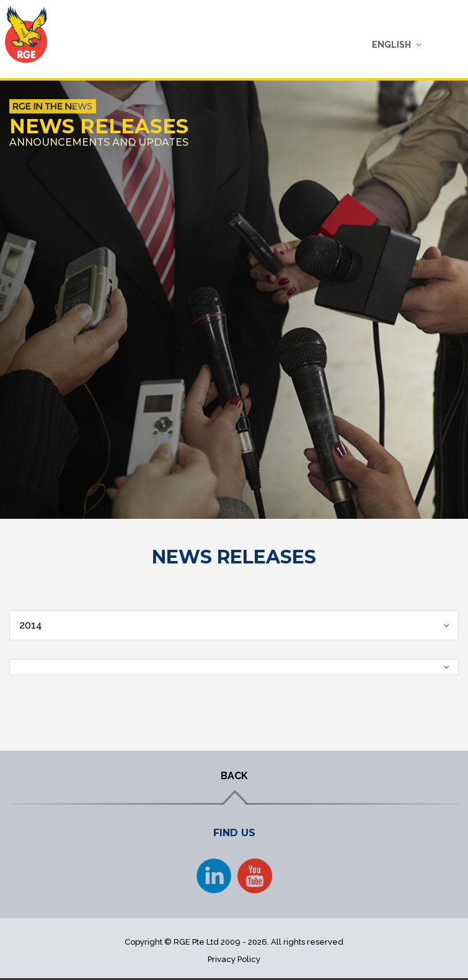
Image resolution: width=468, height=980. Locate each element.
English (391, 45)
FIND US (234, 833)
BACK (234, 776)
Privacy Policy (234, 959)
